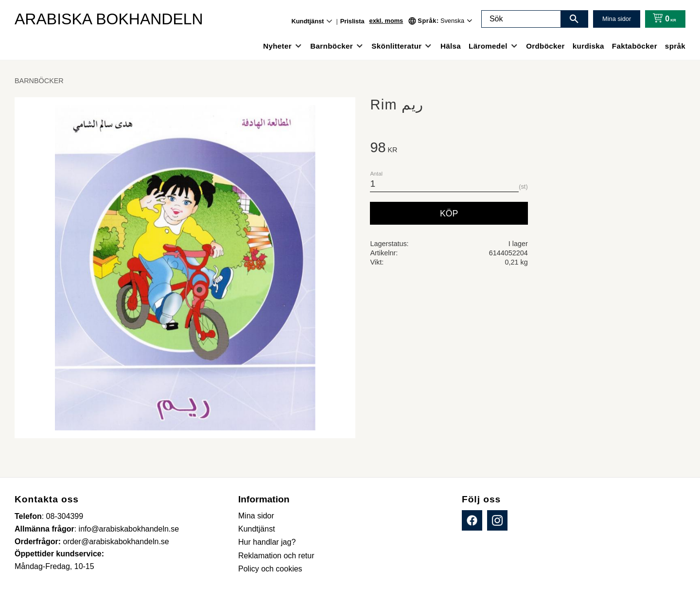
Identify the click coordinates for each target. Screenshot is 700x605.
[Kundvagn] (662, 19)
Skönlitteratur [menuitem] (396, 46)
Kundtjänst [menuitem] (308, 21)
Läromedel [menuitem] (488, 46)
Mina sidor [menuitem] (256, 516)
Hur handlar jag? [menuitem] (267, 542)
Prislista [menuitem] (352, 21)
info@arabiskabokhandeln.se (129, 529)
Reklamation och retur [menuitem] (276, 556)
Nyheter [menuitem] (277, 46)
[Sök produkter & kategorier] (521, 19)
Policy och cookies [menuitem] (270, 569)
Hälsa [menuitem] (451, 46)
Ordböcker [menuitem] (545, 46)
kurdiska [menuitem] (588, 46)
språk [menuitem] (675, 46)
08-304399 (65, 516)
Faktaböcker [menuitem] (635, 46)
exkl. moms (386, 21)
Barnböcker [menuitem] (332, 46)
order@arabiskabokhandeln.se (116, 542)
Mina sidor (617, 19)
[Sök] (574, 19)
